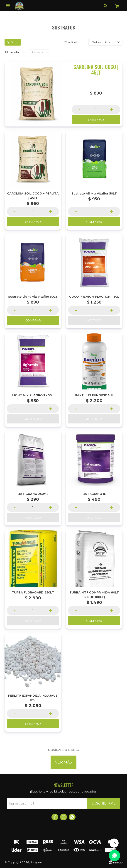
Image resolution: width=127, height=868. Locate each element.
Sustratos (37, 52)
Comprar (96, 120)
